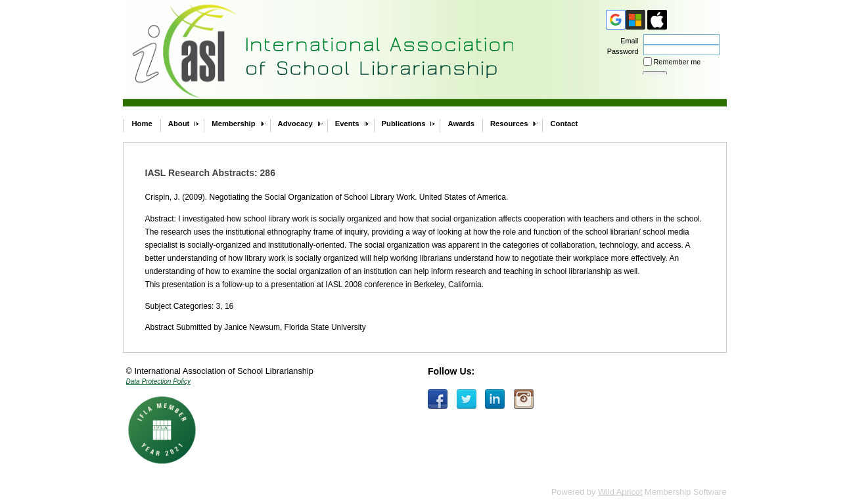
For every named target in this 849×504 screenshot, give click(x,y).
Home (142, 124)
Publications (404, 124)
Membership (233, 124)
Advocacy (295, 124)
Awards (461, 124)
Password (620, 51)
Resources (509, 124)
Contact (564, 124)
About (179, 124)
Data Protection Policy (158, 381)
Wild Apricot (620, 492)
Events (347, 124)
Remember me (677, 62)
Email (627, 41)
